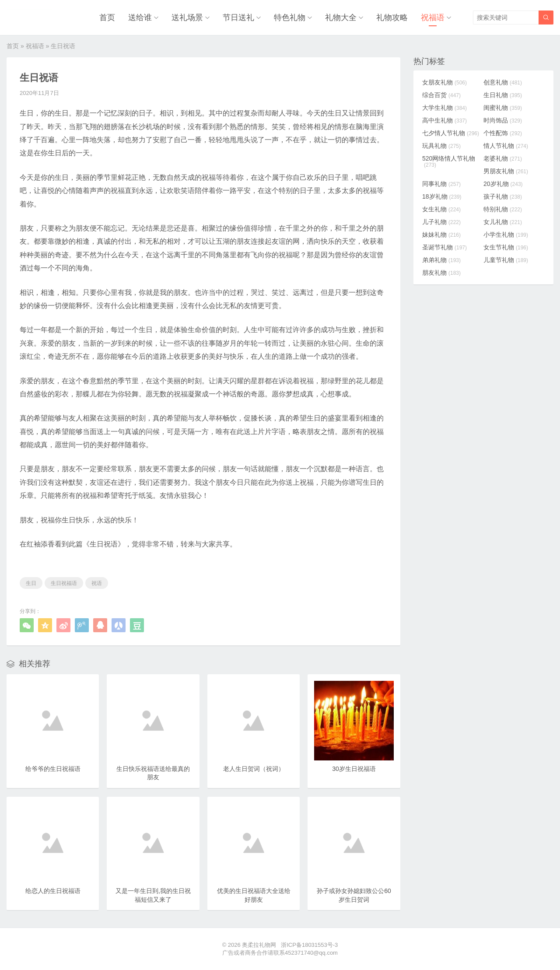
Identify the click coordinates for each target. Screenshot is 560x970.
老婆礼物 (503, 158)
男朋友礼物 (506, 171)
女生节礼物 (506, 247)
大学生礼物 (444, 108)
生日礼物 (503, 95)
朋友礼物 (441, 273)
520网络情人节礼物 (449, 161)
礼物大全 (341, 18)
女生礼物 (441, 209)
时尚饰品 (503, 120)
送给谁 (140, 18)
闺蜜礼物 (503, 108)
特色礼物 (290, 18)
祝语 (97, 583)
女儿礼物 (503, 222)
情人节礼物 (506, 146)
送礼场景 (187, 18)
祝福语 (433, 18)
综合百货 (441, 95)
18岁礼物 (442, 196)
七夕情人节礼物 (451, 133)
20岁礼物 (503, 184)
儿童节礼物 (506, 260)
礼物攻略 (392, 18)
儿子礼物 (441, 222)
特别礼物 (503, 209)
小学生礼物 (506, 235)
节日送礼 (238, 18)
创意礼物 (503, 82)
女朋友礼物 (444, 82)
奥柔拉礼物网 (259, 945)
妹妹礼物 (441, 235)
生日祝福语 (64, 583)
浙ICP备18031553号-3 (309, 945)
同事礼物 (441, 184)
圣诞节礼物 (444, 247)
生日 (31, 583)
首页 (107, 18)
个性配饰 (503, 133)
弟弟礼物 (441, 260)
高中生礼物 (444, 120)
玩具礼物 (441, 146)
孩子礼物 (503, 196)
